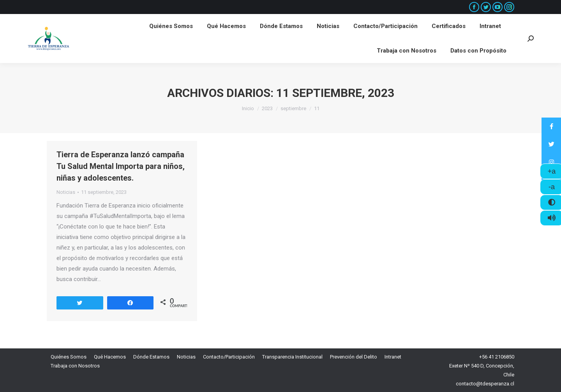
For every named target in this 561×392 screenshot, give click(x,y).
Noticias (66, 192)
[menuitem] (171, 26)
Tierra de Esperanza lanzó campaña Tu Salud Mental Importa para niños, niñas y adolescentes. (121, 166)
